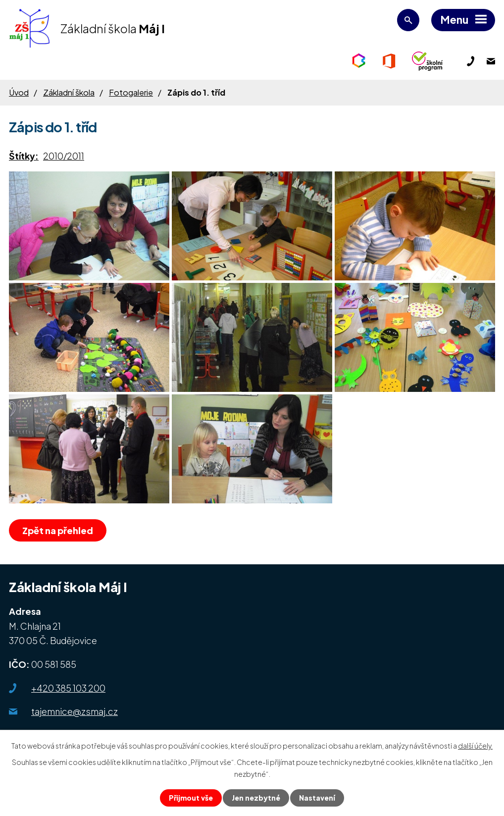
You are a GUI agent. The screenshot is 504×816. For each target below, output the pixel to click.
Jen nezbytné (256, 798)
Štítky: (24, 156)
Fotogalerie (131, 92)
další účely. (475, 746)
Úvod (19, 92)
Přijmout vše (191, 798)
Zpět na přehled (58, 530)
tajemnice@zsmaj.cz (75, 711)
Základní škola (69, 92)
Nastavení (317, 798)
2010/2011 (64, 156)
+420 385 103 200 (68, 688)
